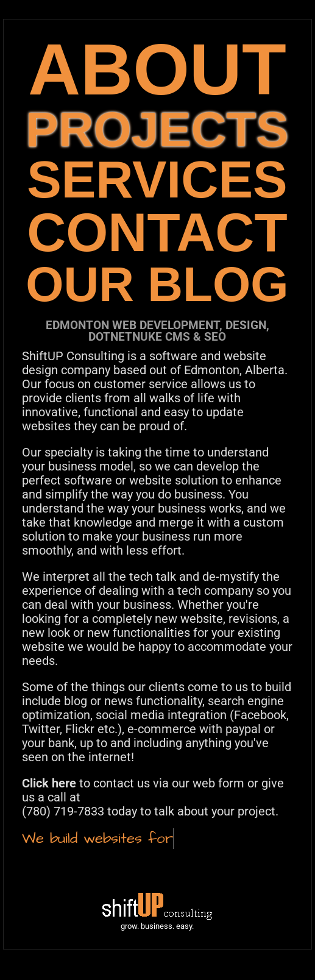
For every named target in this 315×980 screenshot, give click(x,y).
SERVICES (157, 179)
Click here (49, 783)
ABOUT (157, 69)
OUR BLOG (157, 284)
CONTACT (157, 233)
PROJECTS (157, 130)
